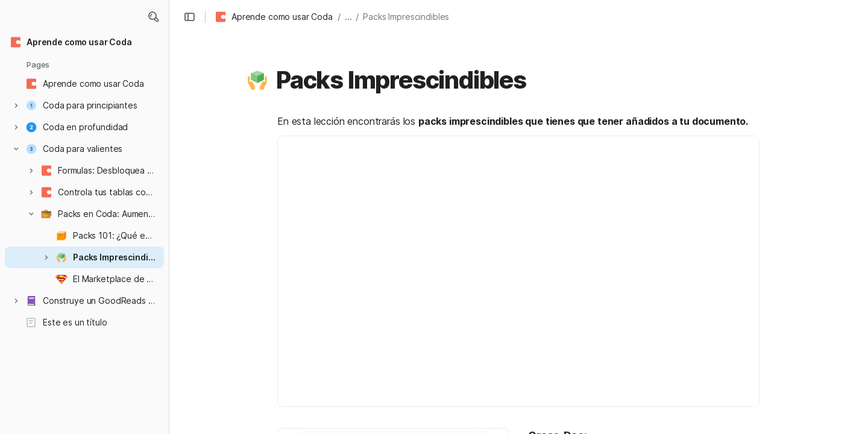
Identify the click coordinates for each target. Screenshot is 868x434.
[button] (153, 17)
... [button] (348, 17)
